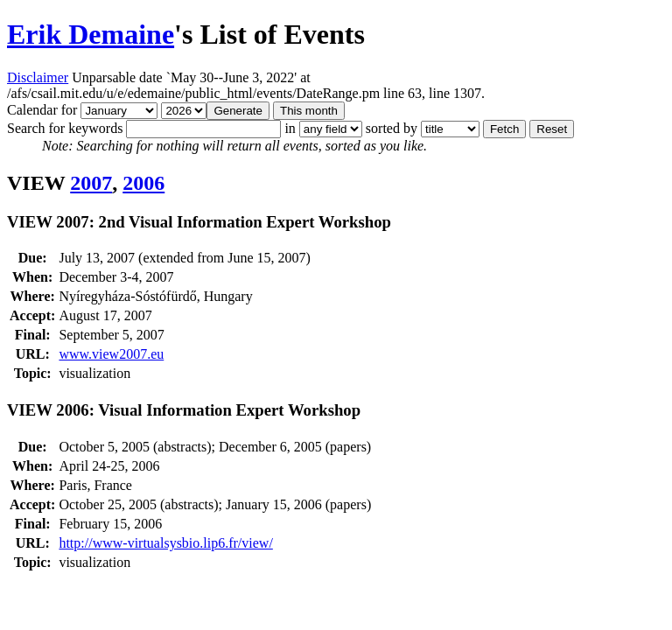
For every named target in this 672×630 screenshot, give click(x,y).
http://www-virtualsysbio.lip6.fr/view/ (165, 543)
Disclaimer (38, 77)
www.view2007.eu (111, 354)
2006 (143, 183)
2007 (91, 183)
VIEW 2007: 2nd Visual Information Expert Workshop (199, 222)
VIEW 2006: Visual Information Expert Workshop (184, 410)
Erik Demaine (91, 34)
